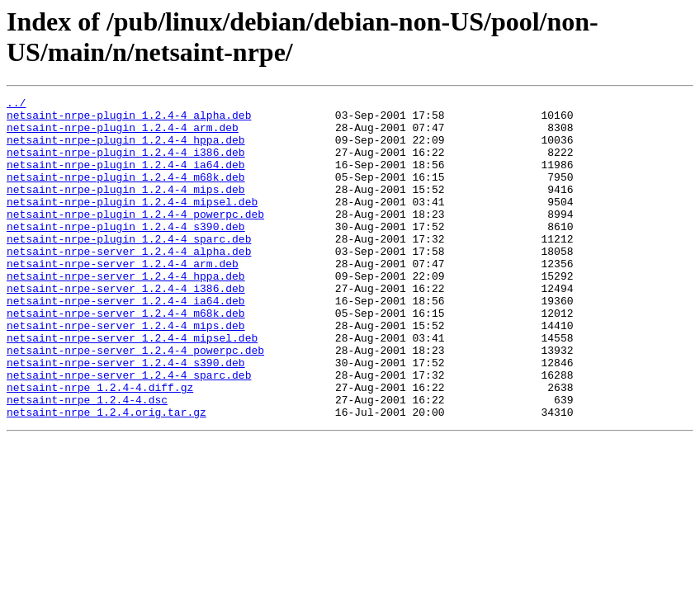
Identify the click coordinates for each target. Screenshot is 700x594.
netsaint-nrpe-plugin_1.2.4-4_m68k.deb (126, 194)
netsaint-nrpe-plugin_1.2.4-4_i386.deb (126, 164)
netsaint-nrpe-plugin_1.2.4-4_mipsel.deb (132, 224)
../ (16, 105)
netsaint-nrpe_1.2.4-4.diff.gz (100, 446)
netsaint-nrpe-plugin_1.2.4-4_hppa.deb (126, 149)
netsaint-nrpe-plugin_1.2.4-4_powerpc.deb (135, 238)
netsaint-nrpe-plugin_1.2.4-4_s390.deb (126, 253)
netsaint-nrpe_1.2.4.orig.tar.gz (106, 476)
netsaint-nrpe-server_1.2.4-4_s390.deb (126, 417)
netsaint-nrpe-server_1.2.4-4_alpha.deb (129, 283)
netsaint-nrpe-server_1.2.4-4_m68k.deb (126, 357)
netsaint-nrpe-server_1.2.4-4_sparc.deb (129, 431)
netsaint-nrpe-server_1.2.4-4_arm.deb (123, 298)
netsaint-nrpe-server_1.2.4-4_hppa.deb (126, 313)
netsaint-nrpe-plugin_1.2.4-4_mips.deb (126, 209)
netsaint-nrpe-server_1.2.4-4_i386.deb (126, 328)
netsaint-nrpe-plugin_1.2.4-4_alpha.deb (129, 120)
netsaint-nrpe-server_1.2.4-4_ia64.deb (126, 342)
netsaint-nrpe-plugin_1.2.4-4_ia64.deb (126, 179)
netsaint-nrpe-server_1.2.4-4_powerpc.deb (135, 402)
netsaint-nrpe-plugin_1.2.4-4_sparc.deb (129, 268)
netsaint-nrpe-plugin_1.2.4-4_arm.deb (123, 134)
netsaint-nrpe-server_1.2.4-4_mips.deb (126, 372)
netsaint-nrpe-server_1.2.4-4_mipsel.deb (132, 387)
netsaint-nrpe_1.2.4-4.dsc (87, 461)
